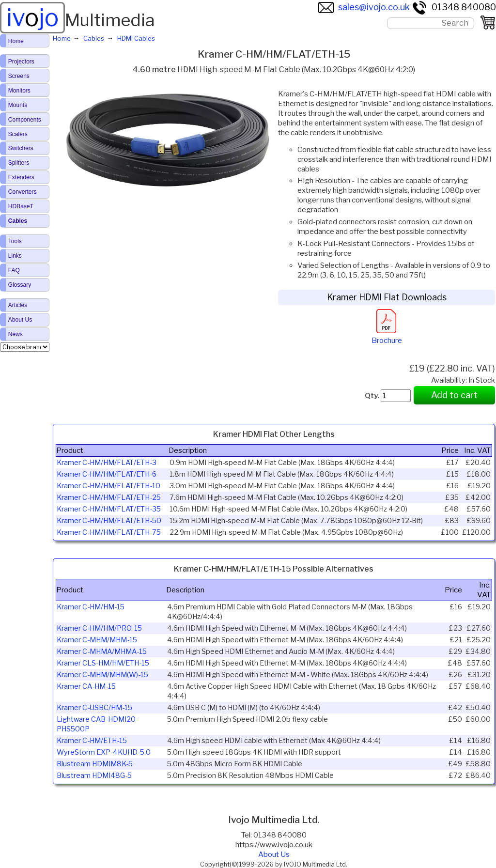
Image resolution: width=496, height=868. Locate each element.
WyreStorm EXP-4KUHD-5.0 (104, 752)
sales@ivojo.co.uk (364, 7)
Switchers (21, 148)
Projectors (21, 62)
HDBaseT (21, 206)
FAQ (14, 270)
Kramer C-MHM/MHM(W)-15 (102, 675)
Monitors (19, 91)
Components (25, 120)
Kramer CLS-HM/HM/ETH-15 (103, 663)
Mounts (18, 105)
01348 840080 (454, 7)
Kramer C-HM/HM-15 (91, 607)
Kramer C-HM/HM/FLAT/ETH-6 (107, 474)
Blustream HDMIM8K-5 (95, 764)
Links (15, 256)
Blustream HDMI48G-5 (94, 775)
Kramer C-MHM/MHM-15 (97, 640)
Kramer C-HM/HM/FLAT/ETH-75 (109, 532)
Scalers (18, 134)
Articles (18, 305)
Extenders (21, 177)
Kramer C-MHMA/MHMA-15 (102, 651)
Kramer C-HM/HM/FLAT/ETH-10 (108, 486)
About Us (274, 854)
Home (16, 41)
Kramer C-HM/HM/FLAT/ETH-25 (109, 497)
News (15, 334)
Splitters (19, 163)
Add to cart (454, 395)
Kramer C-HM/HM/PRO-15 (99, 628)
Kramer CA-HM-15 (86, 686)
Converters (23, 192)
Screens (19, 76)
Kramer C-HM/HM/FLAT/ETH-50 (109, 521)
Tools (15, 241)
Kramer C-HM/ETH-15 (92, 741)
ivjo (32, 17)
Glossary (20, 285)
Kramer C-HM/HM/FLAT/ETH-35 (109, 509)
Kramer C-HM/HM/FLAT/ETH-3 (107, 463)
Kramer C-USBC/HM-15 (94, 708)
